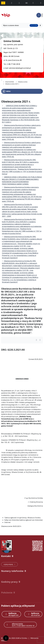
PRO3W (4, 640)
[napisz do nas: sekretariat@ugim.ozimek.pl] (42, 3)
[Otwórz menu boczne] (22, 91)
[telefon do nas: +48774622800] (34, 3)
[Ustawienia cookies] (6, 638)
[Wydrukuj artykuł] (37, 340)
